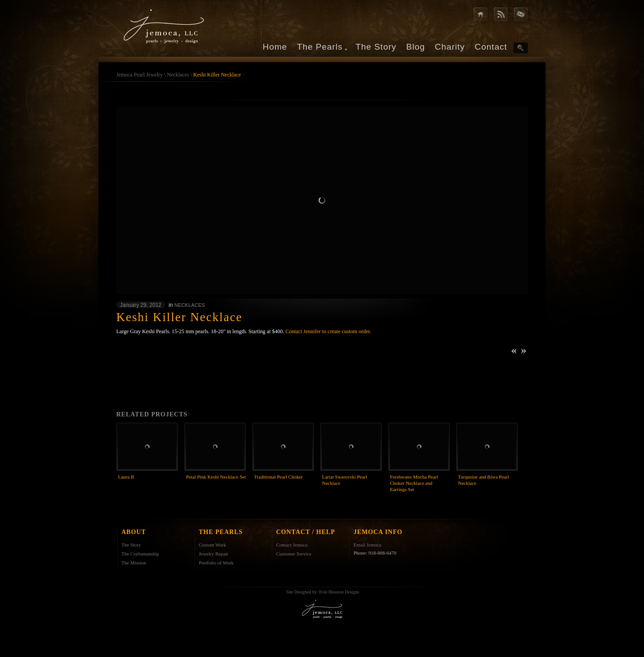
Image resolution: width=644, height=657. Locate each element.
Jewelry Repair (214, 554)
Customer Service (294, 554)
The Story (376, 47)
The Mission (134, 563)
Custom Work (213, 545)
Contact (491, 47)
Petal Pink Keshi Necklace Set (216, 477)
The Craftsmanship (140, 554)
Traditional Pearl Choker (278, 477)
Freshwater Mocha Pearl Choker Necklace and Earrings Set (414, 483)
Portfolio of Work (216, 563)
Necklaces (178, 75)
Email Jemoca (368, 545)
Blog (415, 47)
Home (275, 47)
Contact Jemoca (292, 545)
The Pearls (320, 47)
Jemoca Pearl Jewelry (140, 75)
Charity (450, 47)
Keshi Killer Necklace (217, 75)
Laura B (126, 477)
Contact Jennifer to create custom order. (328, 331)
